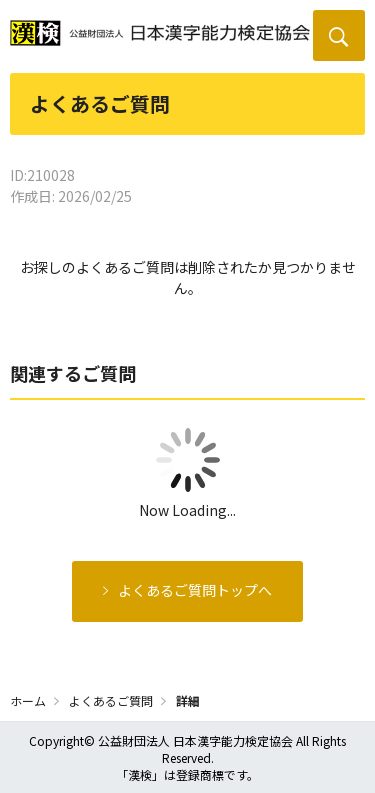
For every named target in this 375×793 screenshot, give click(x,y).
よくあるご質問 (111, 700)
